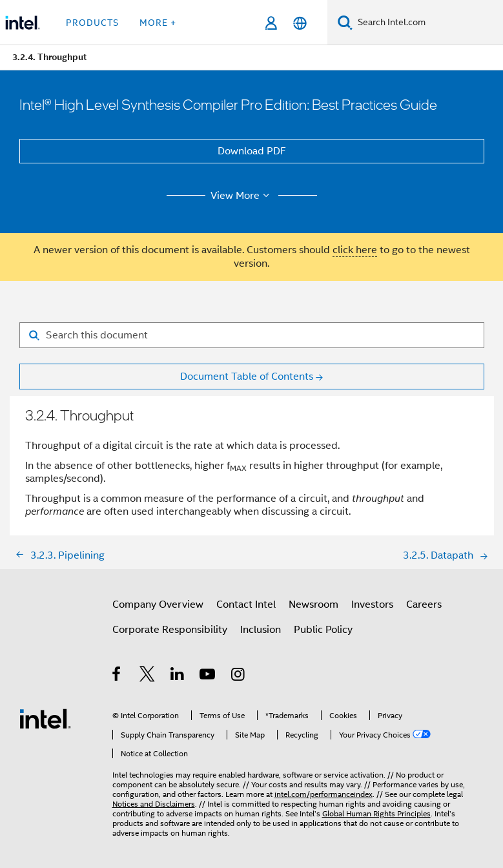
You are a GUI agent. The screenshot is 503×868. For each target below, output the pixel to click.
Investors (372, 604)
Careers (424, 604)
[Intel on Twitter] (148, 676)
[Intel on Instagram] (239, 676)
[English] (300, 23)
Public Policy (323, 630)
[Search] (345, 22)
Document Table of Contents (247, 377)
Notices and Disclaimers (154, 804)
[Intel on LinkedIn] (178, 676)
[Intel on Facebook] (117, 676)
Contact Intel (246, 604)
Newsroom (313, 604)
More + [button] (158, 23)
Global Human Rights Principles (376, 813)
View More (242, 196)
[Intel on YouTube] (208, 676)
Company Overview (158, 604)
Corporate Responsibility (170, 630)
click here (355, 250)
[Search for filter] (252, 335)
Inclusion (261, 630)
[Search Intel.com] (428, 23)
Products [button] (92, 23)
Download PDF (252, 151)
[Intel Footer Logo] (45, 718)
